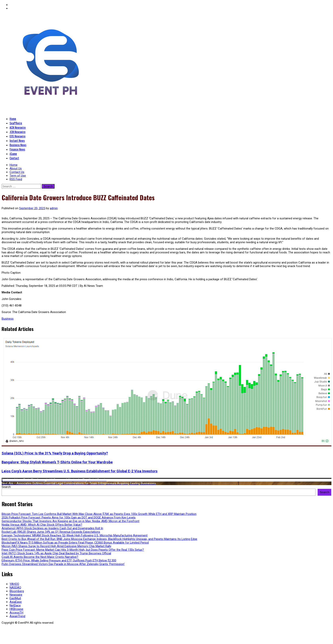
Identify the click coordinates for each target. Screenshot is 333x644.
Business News (18, 145)
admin (54, 208)
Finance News (17, 149)
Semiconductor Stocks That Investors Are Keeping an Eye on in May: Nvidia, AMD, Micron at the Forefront (70, 521)
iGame (13, 154)
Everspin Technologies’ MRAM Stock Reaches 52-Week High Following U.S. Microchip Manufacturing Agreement (75, 535)
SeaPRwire (16, 123)
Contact (14, 158)
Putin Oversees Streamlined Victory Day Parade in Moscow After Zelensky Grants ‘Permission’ (63, 564)
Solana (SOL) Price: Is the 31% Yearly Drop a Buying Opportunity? (55, 453)
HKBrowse (16, 609)
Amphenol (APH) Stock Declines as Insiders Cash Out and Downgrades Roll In (52, 528)
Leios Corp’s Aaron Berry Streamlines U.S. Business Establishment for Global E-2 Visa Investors (80, 471)
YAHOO (14, 584)
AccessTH (16, 613)
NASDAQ (15, 588)
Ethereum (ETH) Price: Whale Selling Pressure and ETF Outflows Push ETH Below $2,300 (59, 560)
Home (13, 119)
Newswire (16, 595)
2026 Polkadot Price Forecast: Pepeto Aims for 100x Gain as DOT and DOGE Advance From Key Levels (69, 518)
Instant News (17, 140)
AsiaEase (16, 602)
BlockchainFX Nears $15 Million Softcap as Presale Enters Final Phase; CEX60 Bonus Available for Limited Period (75, 543)
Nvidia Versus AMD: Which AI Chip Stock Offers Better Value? (42, 525)
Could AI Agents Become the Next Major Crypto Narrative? (40, 557)
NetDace (15, 605)
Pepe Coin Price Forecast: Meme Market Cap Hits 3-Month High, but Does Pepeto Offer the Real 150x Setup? (73, 550)
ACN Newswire (18, 127)
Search (6, 487)
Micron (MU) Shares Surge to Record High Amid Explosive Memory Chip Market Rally (56, 546)
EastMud (15, 598)
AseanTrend (17, 616)
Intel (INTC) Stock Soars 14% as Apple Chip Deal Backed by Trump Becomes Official (56, 553)
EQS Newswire (18, 136)
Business (8, 319)
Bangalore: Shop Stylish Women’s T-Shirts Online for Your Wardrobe (57, 462)
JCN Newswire (18, 132)
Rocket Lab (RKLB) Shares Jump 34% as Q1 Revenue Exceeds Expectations (51, 532)
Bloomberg (17, 591)
